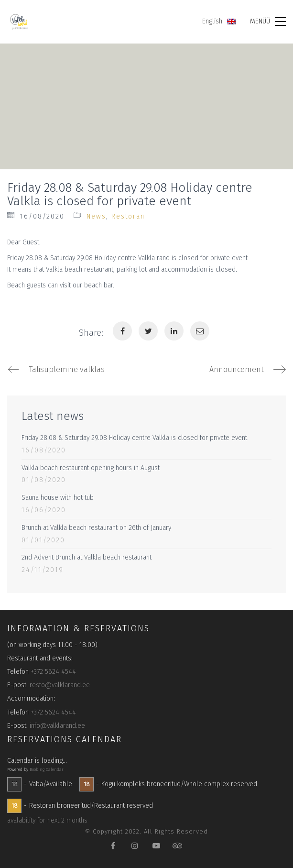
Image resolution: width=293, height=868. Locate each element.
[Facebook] (122, 331)
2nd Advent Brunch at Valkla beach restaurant (87, 557)
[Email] (200, 331)
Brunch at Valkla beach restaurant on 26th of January (96, 528)
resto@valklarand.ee (60, 685)
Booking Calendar (47, 769)
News (96, 216)
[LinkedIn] (174, 331)
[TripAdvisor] (178, 845)
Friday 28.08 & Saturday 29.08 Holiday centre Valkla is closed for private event (134, 438)
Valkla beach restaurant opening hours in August (91, 468)
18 (15, 784)
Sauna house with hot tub (58, 498)
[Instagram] (135, 845)
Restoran (128, 216)
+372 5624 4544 (53, 672)
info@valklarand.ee (57, 726)
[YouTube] (156, 845)
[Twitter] (148, 331)
